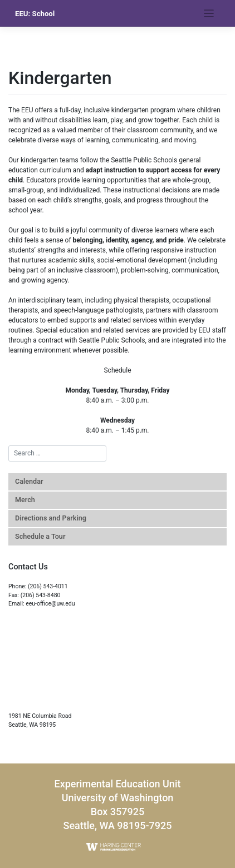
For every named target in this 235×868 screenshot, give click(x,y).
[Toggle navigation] (209, 14)
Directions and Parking (51, 518)
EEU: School (35, 14)
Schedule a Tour (40, 536)
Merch (25, 500)
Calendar (29, 481)
